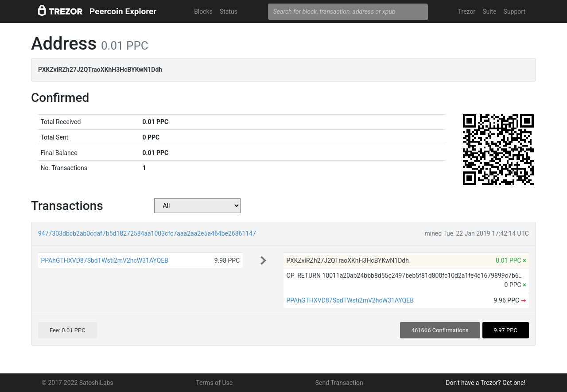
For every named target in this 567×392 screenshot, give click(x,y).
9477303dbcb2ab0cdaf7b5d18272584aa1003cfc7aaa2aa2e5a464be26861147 (147, 233)
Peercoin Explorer (123, 11)
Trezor (467, 12)
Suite (489, 12)
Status (229, 12)
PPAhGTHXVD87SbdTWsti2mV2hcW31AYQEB (105, 260)
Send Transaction (339, 383)
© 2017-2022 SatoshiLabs (78, 383)
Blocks (203, 12)
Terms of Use (214, 383)
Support (515, 12)
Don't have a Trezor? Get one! (485, 383)
